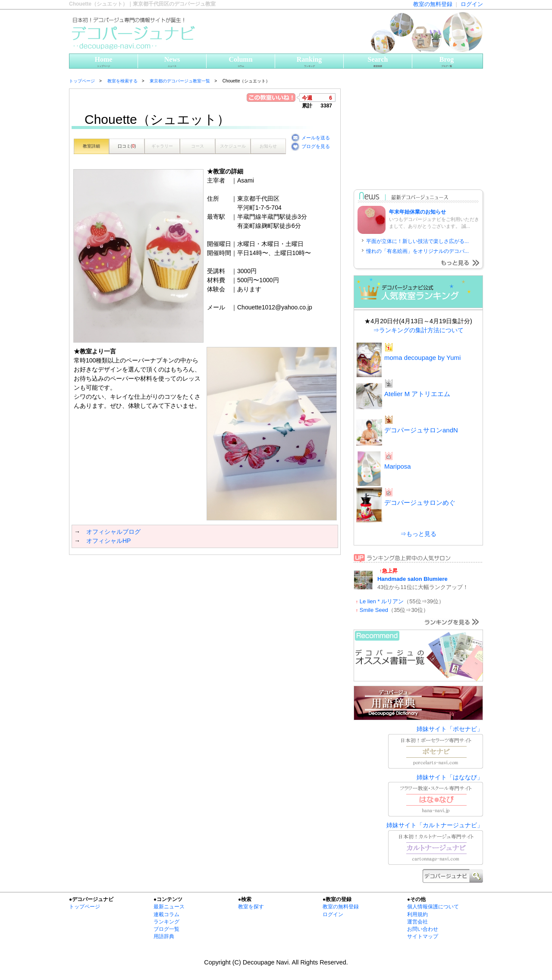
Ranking (309, 62)
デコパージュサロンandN (421, 430)
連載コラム (166, 914)
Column (241, 62)
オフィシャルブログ (113, 532)
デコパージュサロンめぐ (420, 503)
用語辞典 (164, 936)
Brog (447, 62)
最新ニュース (169, 907)
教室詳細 (91, 146)
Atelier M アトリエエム (417, 394)
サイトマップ (423, 936)
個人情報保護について (433, 907)
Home (103, 62)
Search (378, 62)
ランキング (166, 922)
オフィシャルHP (108, 541)
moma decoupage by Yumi (422, 358)
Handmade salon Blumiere (412, 579)
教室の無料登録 (433, 4)
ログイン (472, 4)
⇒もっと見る (418, 534)
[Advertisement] (170, 572)
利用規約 (417, 914)
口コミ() (127, 146)
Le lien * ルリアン (382, 601)
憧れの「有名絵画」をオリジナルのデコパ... (417, 251)
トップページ (82, 81)
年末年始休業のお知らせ (417, 212)
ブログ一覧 (166, 929)
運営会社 (417, 922)
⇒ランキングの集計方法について (418, 330)
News (172, 62)
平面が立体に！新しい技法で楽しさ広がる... (417, 241)
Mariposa (398, 466)
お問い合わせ (423, 929)
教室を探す (251, 907)
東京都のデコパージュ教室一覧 (180, 81)
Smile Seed (374, 610)
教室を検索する (122, 81)
